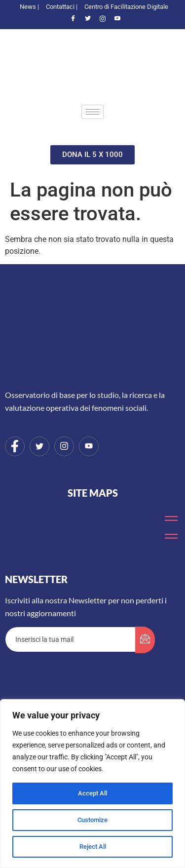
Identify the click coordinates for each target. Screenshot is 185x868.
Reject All (92, 847)
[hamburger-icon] (92, 112)
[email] (71, 639)
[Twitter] (88, 19)
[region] (92, 784)
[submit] (145, 640)
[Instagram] (103, 19)
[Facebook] (73, 19)
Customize (93, 820)
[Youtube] (117, 19)
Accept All (93, 793)
